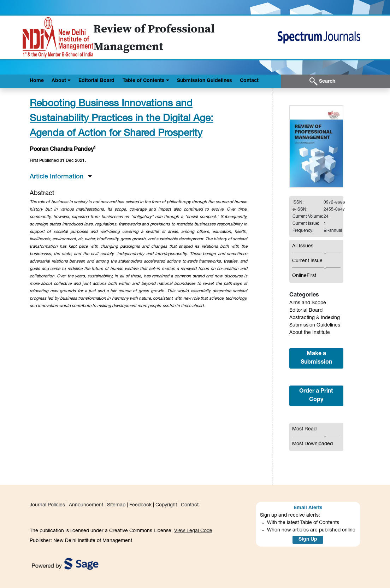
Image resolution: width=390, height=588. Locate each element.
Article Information (61, 177)
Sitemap (116, 505)
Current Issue (307, 261)
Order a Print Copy (316, 396)
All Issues (303, 246)
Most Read (304, 429)
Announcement (86, 505)
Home (37, 81)
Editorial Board (96, 81)
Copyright (166, 505)
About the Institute (310, 333)
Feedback (140, 505)
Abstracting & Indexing (315, 318)
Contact (249, 81)
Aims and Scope (308, 303)
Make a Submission (316, 358)
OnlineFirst (304, 276)
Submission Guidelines (205, 81)
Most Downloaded (312, 444)
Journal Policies (47, 505)
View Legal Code (193, 531)
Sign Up (308, 540)
